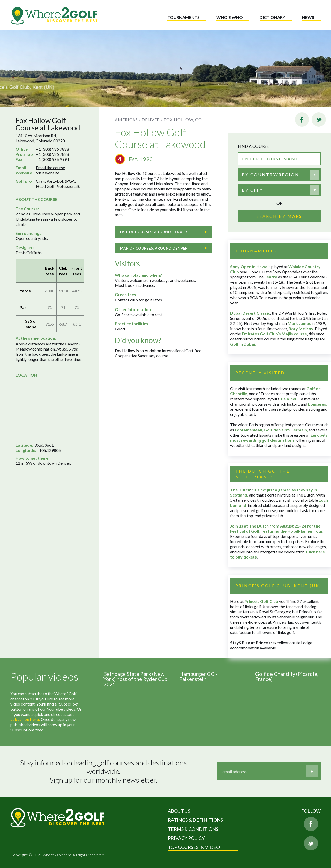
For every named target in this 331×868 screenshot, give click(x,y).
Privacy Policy (186, 838)
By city (252, 190)
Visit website (48, 173)
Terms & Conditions (193, 829)
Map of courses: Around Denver (163, 248)
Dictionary (272, 17)
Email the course (50, 168)
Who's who (230, 17)
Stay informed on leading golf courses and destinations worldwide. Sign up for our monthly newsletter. (104, 771)
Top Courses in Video (194, 847)
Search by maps (279, 216)
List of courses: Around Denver (163, 232)
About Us (179, 811)
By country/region (270, 175)
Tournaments (183, 17)
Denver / (152, 119)
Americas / (128, 119)
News (308, 17)
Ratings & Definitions (195, 820)
